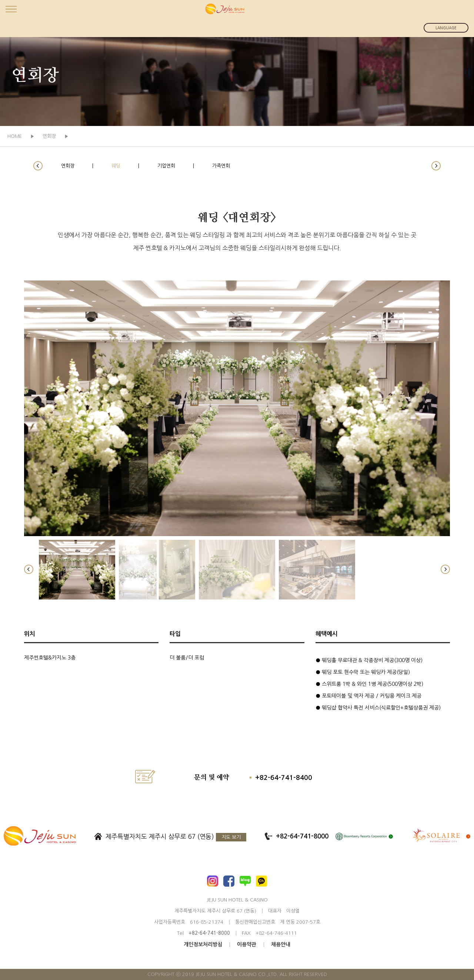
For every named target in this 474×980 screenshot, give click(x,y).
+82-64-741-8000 (302, 836)
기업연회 (166, 166)
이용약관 (247, 944)
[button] (38, 166)
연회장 (68, 166)
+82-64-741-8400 (284, 778)
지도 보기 (231, 837)
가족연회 (221, 166)
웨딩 (116, 166)
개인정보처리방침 (203, 944)
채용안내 (281, 944)
